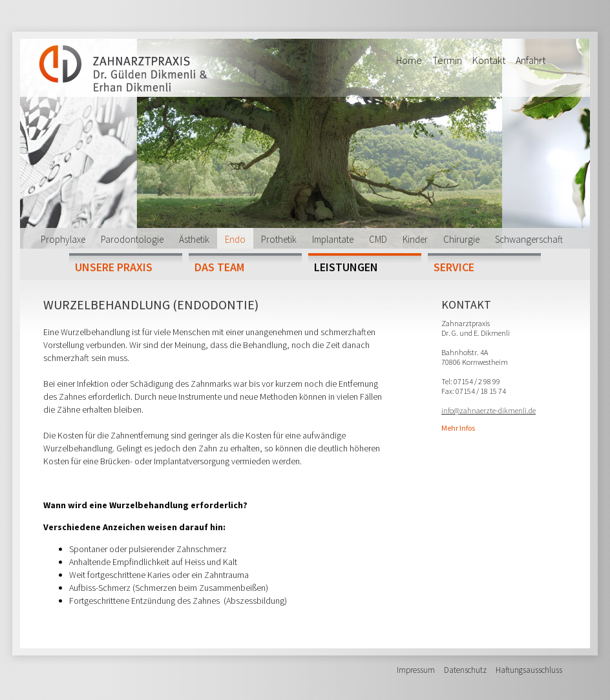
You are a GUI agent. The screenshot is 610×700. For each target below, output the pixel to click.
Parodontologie (132, 239)
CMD (378, 239)
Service (454, 267)
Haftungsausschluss (529, 670)
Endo (235, 239)
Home (409, 60)
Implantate (333, 239)
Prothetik (279, 239)
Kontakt (489, 60)
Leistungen (346, 267)
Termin (447, 60)
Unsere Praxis (114, 267)
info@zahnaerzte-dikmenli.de (489, 410)
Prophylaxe (63, 239)
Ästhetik (194, 239)
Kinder (415, 239)
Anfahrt (531, 60)
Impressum (416, 670)
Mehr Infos (458, 428)
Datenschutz (465, 670)
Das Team (219, 267)
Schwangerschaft (529, 239)
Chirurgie (461, 239)
